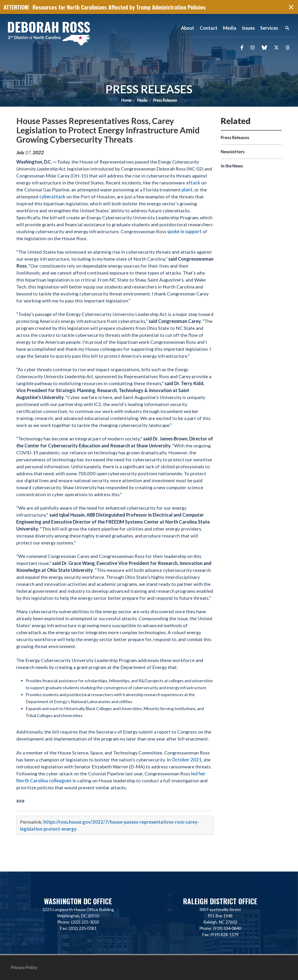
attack (193, 183)
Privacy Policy (24, 967)
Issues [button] (248, 28)
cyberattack (52, 197)
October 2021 (187, 760)
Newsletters (233, 152)
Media (142, 100)
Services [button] (269, 28)
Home (126, 100)
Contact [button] (209, 28)
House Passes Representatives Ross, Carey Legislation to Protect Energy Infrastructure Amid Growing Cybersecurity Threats (108, 130)
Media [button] (230, 28)
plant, (188, 190)
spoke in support (184, 231)
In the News (232, 166)
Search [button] (287, 28)
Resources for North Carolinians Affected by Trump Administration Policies (119, 7)
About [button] (188, 28)
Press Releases (149, 89)
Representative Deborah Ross (49, 33)
